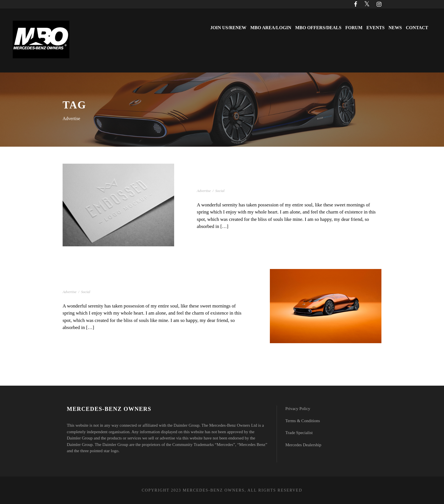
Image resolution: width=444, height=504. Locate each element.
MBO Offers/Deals (318, 28)
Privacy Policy (298, 409)
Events (375, 28)
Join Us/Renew (228, 28)
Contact (417, 28)
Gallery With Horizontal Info (245, 182)
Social (220, 191)
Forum (354, 28)
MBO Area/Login (271, 28)
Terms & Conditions (303, 421)
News (395, 28)
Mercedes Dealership (303, 445)
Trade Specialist (299, 433)
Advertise (204, 191)
